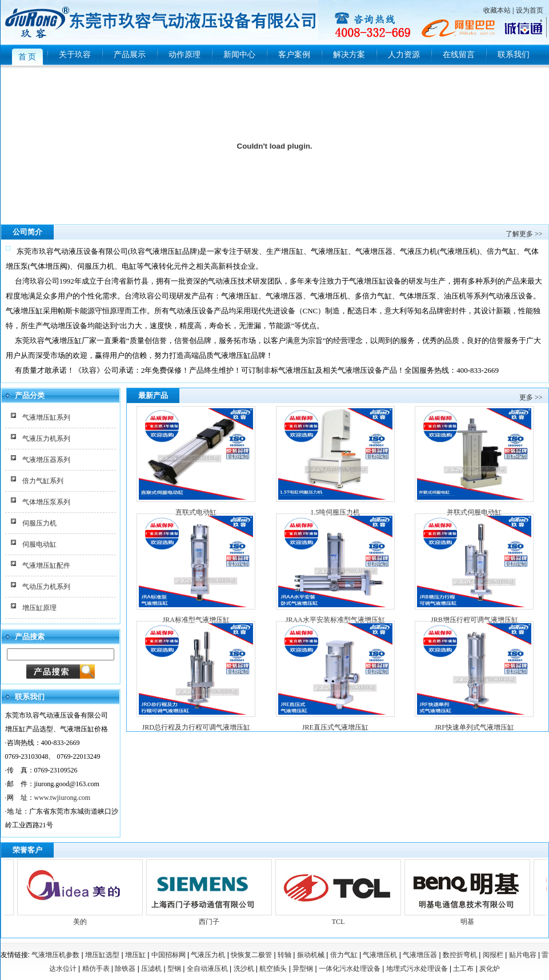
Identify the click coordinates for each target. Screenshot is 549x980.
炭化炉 (490, 969)
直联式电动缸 (196, 512)
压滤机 (151, 969)
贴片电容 (523, 955)
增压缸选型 (102, 955)
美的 (82, 917)
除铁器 (125, 969)
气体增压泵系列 (46, 502)
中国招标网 (169, 955)
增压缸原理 (39, 608)
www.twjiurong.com (63, 798)
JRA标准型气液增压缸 (196, 620)
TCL (340, 917)
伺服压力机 (39, 523)
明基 (470, 917)
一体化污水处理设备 (350, 969)
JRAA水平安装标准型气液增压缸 (335, 620)
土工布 (463, 969)
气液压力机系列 (46, 439)
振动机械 (311, 955)
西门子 (211, 917)
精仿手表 (96, 969)
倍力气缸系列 (43, 481)
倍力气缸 (344, 955)
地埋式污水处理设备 (417, 969)
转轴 (284, 955)
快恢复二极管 (251, 955)
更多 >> (531, 397)
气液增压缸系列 (46, 417)
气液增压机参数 (55, 955)
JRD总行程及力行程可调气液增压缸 (196, 727)
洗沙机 (244, 969)
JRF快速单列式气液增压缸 (474, 727)
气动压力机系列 (46, 587)
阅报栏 (493, 955)
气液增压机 (380, 955)
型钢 (174, 969)
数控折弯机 (460, 955)
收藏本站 (497, 10)
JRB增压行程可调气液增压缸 (474, 620)
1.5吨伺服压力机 (335, 512)
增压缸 (135, 955)
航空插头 (273, 969)
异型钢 (303, 969)
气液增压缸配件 (46, 565)
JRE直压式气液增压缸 (335, 727)
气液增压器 (420, 955)
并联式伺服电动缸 (474, 512)
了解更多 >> (524, 234)
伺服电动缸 (39, 544)
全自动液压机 (207, 969)
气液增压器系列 (46, 460)
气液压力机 (208, 955)
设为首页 (530, 10)
